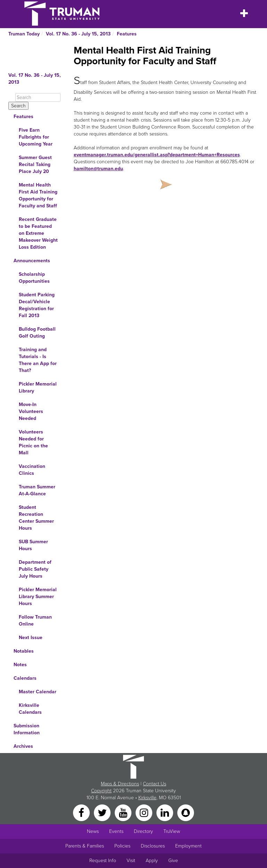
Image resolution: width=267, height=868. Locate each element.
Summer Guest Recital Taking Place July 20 (35, 164)
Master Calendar (38, 692)
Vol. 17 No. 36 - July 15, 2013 (78, 34)
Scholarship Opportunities (34, 278)
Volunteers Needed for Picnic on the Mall (33, 442)
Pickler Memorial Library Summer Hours (38, 597)
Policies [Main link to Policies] (122, 846)
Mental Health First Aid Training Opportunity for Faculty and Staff (38, 195)
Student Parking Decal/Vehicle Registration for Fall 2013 (37, 305)
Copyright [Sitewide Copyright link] (101, 791)
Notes (20, 665)
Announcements (32, 261)
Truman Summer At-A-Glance (37, 490)
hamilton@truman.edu (98, 169)
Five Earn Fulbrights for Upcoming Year (36, 137)
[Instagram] (145, 812)
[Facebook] (82, 812)
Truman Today (24, 34)
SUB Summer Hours (33, 545)
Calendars (25, 678)
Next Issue (31, 638)
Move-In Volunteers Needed (31, 411)
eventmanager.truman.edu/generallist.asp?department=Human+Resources (157, 155)
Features (127, 34)
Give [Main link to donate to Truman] (173, 861)
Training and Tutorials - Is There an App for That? (38, 360)
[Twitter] (103, 812)
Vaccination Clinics (32, 470)
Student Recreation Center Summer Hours (36, 518)
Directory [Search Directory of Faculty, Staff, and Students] (143, 831)
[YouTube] (124, 812)
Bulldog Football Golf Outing (37, 333)
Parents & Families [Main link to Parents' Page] (85, 846)
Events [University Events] (116, 831)
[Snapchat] (186, 812)
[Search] (38, 97)
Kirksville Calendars (30, 709)
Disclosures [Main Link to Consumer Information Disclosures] (153, 846)
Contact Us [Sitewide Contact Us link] (155, 784)
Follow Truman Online (35, 621)
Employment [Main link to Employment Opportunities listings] (188, 846)
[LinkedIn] (165, 812)
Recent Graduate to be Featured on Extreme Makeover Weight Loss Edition (38, 233)
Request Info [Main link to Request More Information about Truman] (103, 861)
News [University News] (93, 831)
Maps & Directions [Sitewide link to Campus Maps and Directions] (120, 784)
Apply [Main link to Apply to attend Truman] (152, 861)
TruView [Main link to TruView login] (172, 831)
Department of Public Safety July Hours (35, 569)
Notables (24, 651)
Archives (23, 746)
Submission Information (27, 729)
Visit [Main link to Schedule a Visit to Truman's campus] (131, 861)
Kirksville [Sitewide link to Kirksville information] (147, 798)
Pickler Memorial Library (38, 387)
